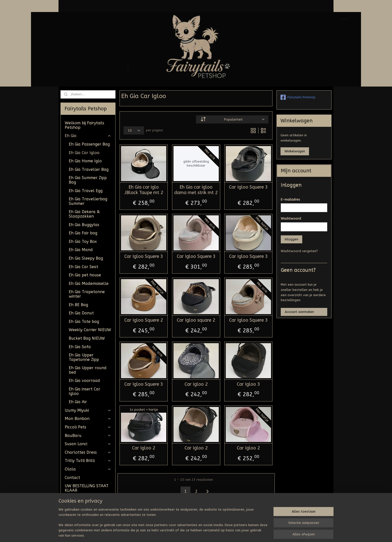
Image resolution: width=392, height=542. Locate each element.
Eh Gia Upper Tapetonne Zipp (84, 357)
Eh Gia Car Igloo (84, 153)
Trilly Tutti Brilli (88, 461)
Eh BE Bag (78, 305)
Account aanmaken (299, 312)
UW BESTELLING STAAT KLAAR (87, 488)
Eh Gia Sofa (80, 347)
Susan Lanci (88, 444)
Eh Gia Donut (81, 313)
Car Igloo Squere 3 (248, 187)
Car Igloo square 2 (196, 320)
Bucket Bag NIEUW (87, 338)
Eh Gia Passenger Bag (89, 144)
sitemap (183, 533)
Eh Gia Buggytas (84, 225)
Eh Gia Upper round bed (88, 370)
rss (192, 533)
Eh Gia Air (78, 402)
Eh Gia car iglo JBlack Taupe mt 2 (143, 190)
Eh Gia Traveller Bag (89, 169)
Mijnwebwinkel (252, 533)
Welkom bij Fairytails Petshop (84, 125)
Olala (88, 469)
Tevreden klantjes (82, 512)
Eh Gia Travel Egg (86, 191)
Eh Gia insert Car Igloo (84, 391)
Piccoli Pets (88, 427)
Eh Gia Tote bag (84, 322)
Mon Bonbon (88, 419)
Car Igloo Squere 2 (144, 320)
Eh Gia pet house (85, 275)
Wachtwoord (291, 218)
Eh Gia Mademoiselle (89, 284)
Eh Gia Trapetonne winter (87, 294)
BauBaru (88, 436)
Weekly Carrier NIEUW (90, 330)
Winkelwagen (295, 151)
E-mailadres (290, 199)
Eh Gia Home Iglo (85, 161)
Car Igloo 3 (248, 384)
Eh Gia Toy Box (83, 241)
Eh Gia (88, 136)
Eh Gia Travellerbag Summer (88, 201)
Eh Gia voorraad (84, 381)
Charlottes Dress (88, 452)
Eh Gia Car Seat (83, 267)
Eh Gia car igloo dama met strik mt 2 (196, 190)
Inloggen (291, 239)
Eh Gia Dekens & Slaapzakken (84, 214)
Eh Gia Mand (81, 250)
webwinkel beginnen (210, 533)
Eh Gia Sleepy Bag (86, 258)
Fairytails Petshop (298, 97)
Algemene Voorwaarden (78, 501)
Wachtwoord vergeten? (299, 251)
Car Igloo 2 (196, 384)
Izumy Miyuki (88, 410)
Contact (72, 478)
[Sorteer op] (232, 119)
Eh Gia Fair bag (83, 233)
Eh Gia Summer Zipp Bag (88, 180)
